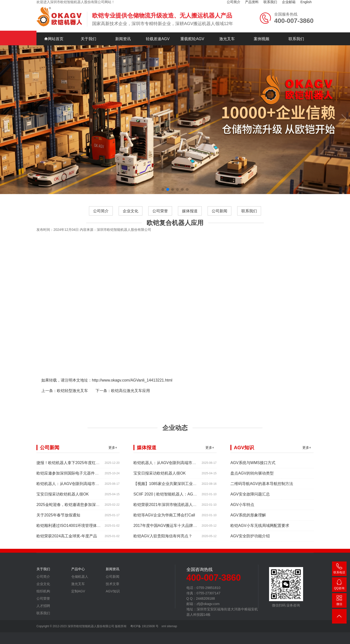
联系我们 (296, 35)
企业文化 (131, 215)
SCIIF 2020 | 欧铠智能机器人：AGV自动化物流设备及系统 (184, 498)
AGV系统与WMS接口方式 (253, 467)
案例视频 (262, 35)
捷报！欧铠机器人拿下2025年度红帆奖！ (72, 467)
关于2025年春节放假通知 (58, 519)
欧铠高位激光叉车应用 (131, 395)
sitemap (172, 626)
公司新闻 (219, 215)
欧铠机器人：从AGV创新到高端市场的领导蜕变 (78, 488)
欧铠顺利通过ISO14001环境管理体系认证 (72, 529)
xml (164, 626)
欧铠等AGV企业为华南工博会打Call (164, 519)
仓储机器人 (80, 580)
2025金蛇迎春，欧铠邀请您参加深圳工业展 (74, 509)
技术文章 (113, 588)
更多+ (113, 451)
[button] (163, 186)
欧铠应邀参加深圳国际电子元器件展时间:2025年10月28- (85, 477)
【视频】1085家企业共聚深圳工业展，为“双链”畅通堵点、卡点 (188, 488)
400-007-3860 (339, 570)
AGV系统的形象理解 (248, 519)
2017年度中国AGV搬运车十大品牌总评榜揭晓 (173, 529)
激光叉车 (227, 35)
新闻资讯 (123, 35)
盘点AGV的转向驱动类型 (252, 477)
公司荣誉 (160, 215)
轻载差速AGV (158, 35)
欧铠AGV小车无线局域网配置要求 (260, 529)
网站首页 (54, 35)
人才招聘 (43, 610)
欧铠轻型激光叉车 (72, 395)
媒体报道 (190, 215)
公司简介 (101, 215)
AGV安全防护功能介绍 (250, 540)
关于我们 (88, 35)
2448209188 (339, 585)
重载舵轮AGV (192, 35)
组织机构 (43, 595)
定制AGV (78, 595)
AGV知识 (113, 595)
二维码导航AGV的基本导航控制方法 (262, 488)
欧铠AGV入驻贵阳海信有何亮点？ (163, 540)
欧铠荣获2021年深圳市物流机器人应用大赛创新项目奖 (181, 509)
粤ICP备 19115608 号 (144, 626)
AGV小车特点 (242, 509)
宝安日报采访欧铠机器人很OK (63, 498)
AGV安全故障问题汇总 (250, 498)
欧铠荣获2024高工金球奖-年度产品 (67, 540)
